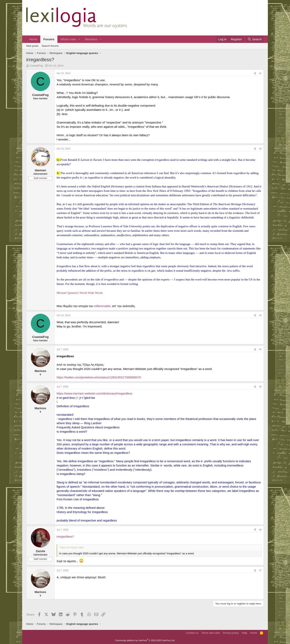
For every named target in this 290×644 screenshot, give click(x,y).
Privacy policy (231, 633)
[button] (79, 39)
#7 (260, 570)
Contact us (192, 633)
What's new (68, 39)
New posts (32, 46)
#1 (260, 73)
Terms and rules (211, 633)
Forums (49, 39)
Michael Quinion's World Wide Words (80, 293)
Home (33, 39)
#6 (260, 530)
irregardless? (65, 536)
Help (245, 633)
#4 (260, 349)
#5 (260, 387)
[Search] (255, 39)
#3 (260, 315)
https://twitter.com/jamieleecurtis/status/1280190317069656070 (99, 377)
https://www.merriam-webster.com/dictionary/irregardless (94, 393)
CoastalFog (36, 66)
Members (91, 39)
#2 (260, 149)
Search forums (50, 46)
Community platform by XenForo (145, 640)
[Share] (255, 73)
